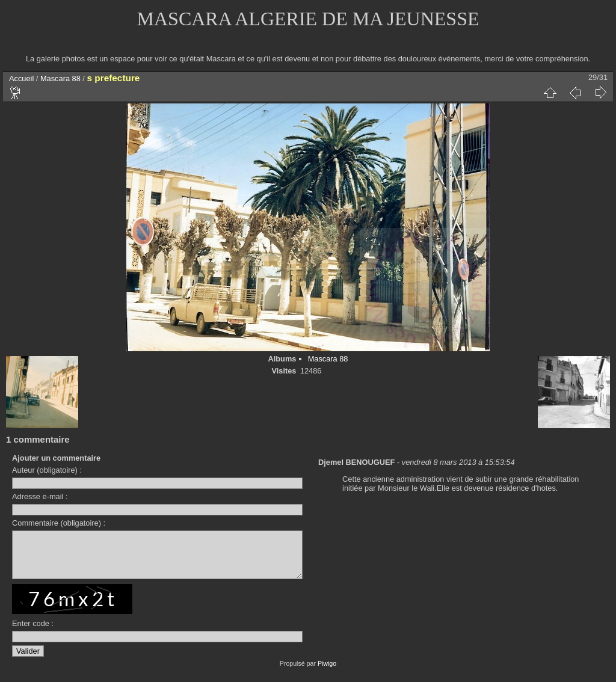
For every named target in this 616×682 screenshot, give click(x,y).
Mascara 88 (60, 78)
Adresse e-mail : (40, 496)
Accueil (21, 78)
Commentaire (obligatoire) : (59, 523)
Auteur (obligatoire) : (47, 470)
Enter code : (33, 632)
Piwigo (327, 672)
